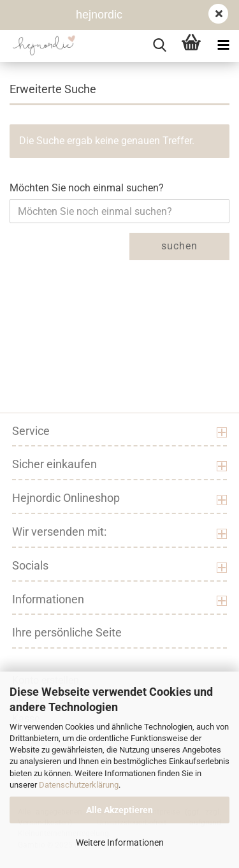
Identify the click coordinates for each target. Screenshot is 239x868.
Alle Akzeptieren (119, 810)
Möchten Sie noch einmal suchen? (87, 188)
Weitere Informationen (120, 842)
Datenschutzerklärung (79, 785)
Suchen (179, 246)
